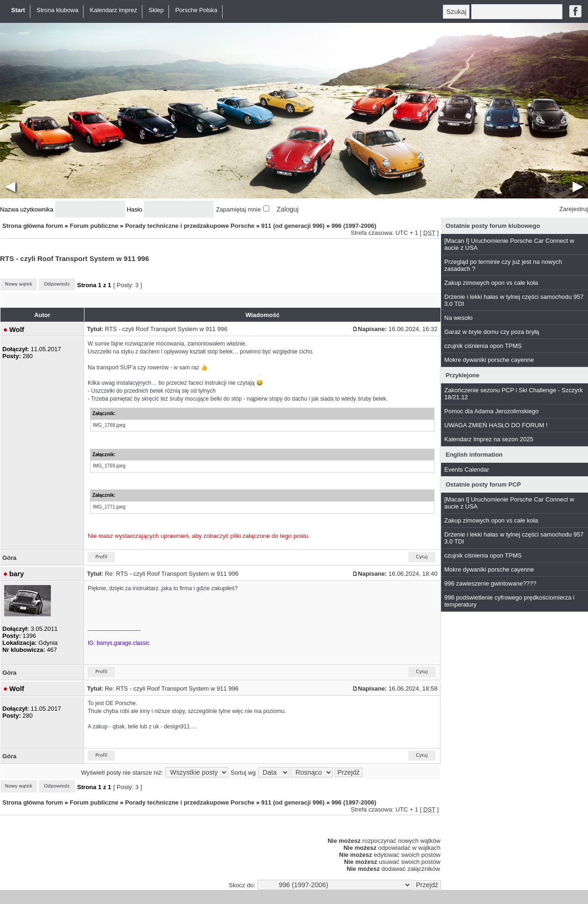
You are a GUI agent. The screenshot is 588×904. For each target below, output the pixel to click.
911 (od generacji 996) (293, 226)
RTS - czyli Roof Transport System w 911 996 (74, 258)
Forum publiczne (94, 226)
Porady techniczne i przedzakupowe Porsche (190, 226)
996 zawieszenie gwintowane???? (490, 583)
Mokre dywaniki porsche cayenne (489, 360)
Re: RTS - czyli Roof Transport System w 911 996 (172, 574)
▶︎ (578, 186)
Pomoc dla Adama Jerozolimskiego (491, 411)
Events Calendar (467, 470)
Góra (9, 558)
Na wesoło (458, 318)
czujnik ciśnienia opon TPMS (483, 346)
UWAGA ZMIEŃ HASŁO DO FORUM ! (496, 425)
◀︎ (10, 186)
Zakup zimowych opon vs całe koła (491, 283)
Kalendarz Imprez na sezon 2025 (489, 439)
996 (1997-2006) (354, 226)
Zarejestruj (574, 209)
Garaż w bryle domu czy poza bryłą (492, 332)
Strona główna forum (33, 226)
